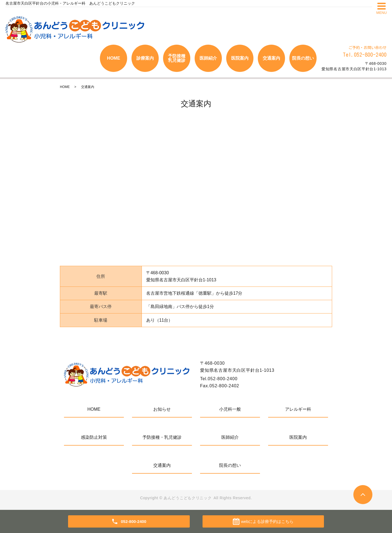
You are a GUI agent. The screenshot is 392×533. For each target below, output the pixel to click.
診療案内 (145, 58)
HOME (114, 58)
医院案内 (240, 58)
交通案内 (271, 58)
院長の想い (303, 58)
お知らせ (162, 409)
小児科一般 (230, 409)
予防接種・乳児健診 (162, 437)
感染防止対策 (94, 437)
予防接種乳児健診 (177, 58)
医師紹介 (208, 58)
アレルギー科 (298, 409)
